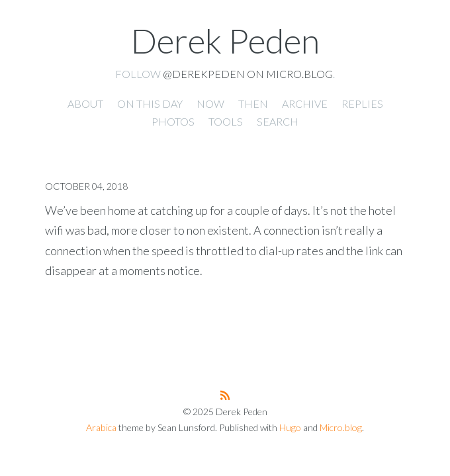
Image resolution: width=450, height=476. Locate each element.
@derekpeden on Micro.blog (248, 74)
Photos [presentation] (173, 121)
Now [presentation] (210, 103)
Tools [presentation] (226, 121)
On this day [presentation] (150, 103)
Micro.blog (341, 427)
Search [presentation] (278, 121)
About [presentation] (85, 103)
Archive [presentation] (305, 103)
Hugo (290, 427)
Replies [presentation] (362, 103)
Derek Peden (225, 40)
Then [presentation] (253, 103)
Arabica (101, 427)
